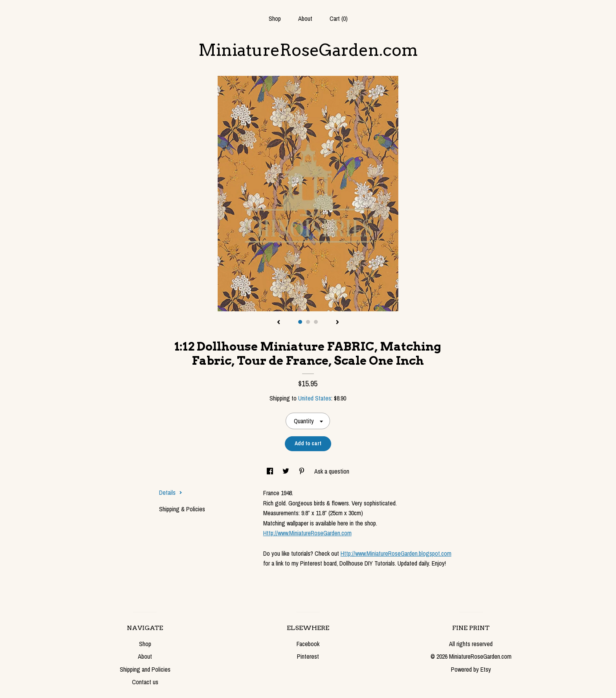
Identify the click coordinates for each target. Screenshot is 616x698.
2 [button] (308, 322)
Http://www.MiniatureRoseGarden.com (307, 533)
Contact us (145, 682)
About (305, 18)
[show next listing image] (337, 323)
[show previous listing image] (279, 323)
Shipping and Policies (145, 669)
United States (315, 398)
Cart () (339, 18)
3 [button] (316, 322)
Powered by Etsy (471, 669)
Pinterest (308, 656)
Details (171, 492)
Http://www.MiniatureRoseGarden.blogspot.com (396, 553)
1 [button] (300, 322)
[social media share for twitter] (287, 471)
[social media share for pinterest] (302, 471)
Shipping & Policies (182, 509)
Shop (275, 18)
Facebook (308, 644)
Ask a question (332, 471)
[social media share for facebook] (271, 471)
